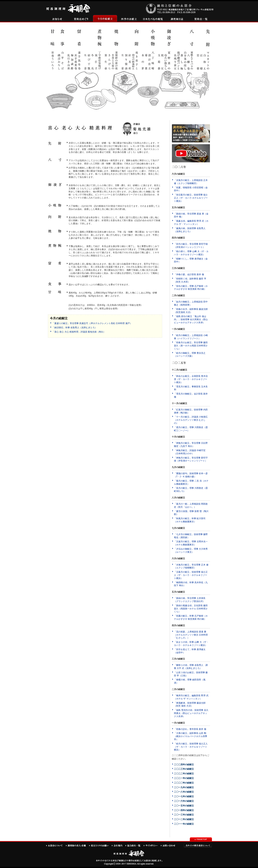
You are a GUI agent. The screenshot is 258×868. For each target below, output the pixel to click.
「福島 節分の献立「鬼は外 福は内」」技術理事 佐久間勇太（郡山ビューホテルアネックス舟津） (191, 319)
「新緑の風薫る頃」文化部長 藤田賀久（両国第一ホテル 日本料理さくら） (191, 609)
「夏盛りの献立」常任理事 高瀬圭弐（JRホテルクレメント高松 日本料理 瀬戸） (92, 323)
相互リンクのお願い (100, 845)
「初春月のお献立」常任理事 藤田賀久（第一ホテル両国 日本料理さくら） (191, 346)
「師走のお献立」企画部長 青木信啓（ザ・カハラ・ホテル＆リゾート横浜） (191, 379)
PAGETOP (201, 839)
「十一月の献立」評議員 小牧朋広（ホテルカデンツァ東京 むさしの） (191, 420)
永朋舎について (56, 845)
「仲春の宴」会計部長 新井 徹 (189, 274)
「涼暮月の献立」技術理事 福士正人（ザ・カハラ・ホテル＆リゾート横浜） (191, 575)
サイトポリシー (152, 845)
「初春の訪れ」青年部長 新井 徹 (190, 729)
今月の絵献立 (105, 19)
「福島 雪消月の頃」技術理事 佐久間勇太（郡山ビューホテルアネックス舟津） (191, 713)
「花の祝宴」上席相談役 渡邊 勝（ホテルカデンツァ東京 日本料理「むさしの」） (191, 635)
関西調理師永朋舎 (69, 8)
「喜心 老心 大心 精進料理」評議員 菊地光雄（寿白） (79, 332)
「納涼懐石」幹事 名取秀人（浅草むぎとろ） (75, 328)
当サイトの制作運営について (198, 845)
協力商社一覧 (134, 845)
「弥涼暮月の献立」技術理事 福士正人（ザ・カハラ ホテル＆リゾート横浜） (191, 198)
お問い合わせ (170, 845)
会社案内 (118, 845)
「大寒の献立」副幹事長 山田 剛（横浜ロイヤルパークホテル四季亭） (191, 736)
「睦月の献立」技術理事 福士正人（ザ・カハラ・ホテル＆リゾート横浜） (191, 747)
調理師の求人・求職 (77, 845)
